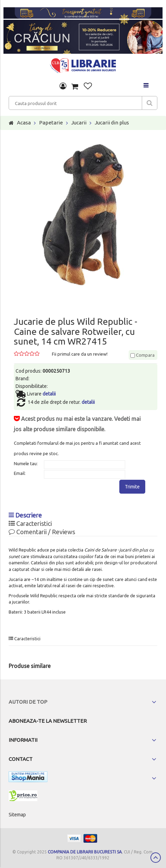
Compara (142, 355)
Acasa (24, 123)
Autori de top (28, 702)
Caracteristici (30, 523)
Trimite (132, 487)
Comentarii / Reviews (42, 532)
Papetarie (51, 123)
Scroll (156, 858)
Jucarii (79, 123)
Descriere (25, 515)
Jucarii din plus (112, 123)
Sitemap (17, 815)
